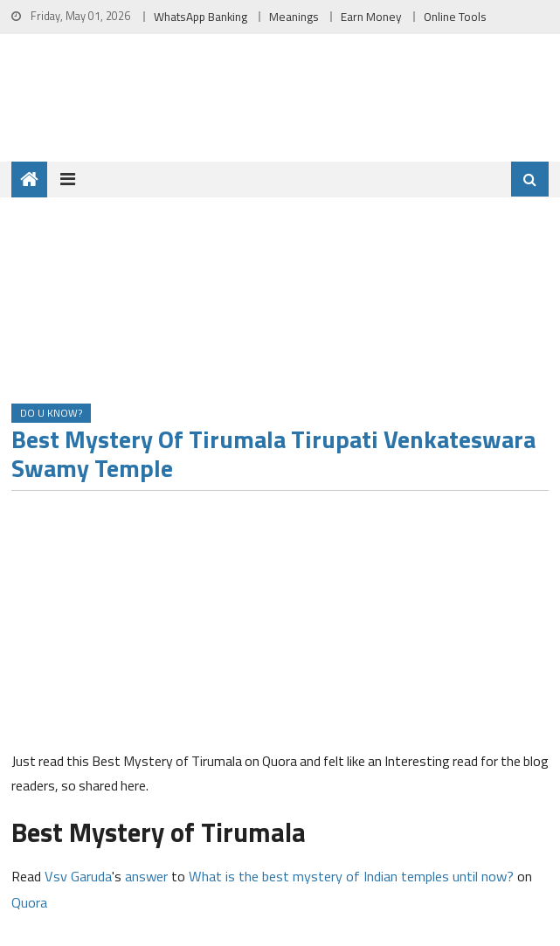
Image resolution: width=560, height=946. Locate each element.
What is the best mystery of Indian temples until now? (351, 876)
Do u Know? (51, 413)
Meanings (294, 17)
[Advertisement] (280, 626)
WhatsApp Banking (200, 17)
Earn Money (371, 17)
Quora (29, 902)
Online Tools (455, 17)
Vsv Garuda (78, 876)
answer (146, 876)
